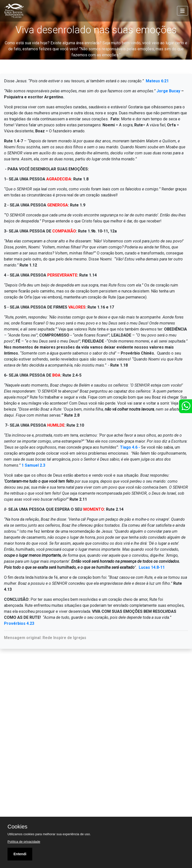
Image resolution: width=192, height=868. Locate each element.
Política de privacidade (24, 842)
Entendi (20, 854)
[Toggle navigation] (182, 11)
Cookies (17, 827)
